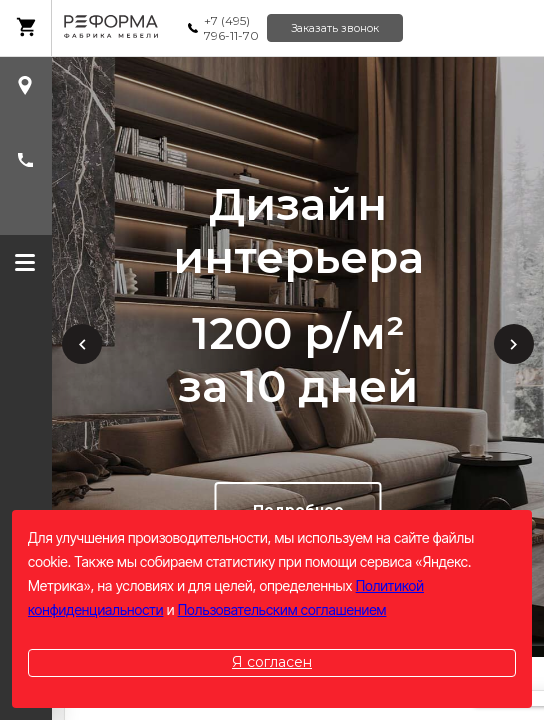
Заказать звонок (335, 28)
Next (514, 344)
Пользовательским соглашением (282, 609)
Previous (82, 344)
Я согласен (272, 662)
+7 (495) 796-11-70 (231, 28)
